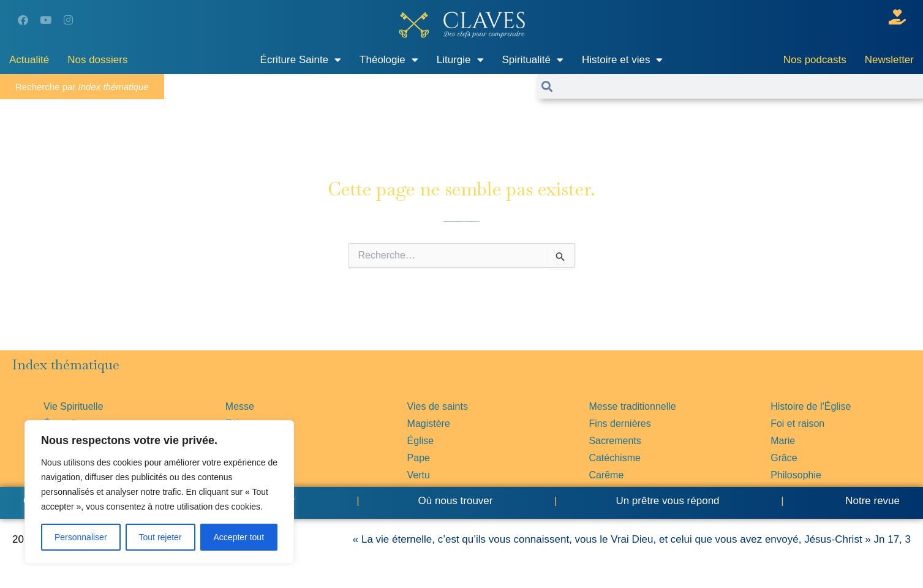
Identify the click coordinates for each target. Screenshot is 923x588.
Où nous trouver (456, 501)
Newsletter (889, 60)
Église (421, 441)
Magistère (429, 424)
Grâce (784, 458)
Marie (783, 441)
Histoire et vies (622, 60)
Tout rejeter (160, 537)
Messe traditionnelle (632, 406)
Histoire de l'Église (811, 406)
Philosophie (796, 475)
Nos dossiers (97, 60)
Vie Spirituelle (73, 406)
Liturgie (460, 60)
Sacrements (615, 441)
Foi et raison (797, 424)
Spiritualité (533, 60)
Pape (419, 458)
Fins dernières (620, 424)
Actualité (29, 60)
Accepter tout (239, 537)
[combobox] (738, 86)
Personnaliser (81, 537)
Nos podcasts (815, 60)
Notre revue (871, 501)
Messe (240, 406)
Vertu (419, 475)
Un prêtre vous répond (667, 501)
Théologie (389, 60)
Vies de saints (438, 406)
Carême (606, 475)
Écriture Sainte (301, 60)
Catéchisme (614, 458)
